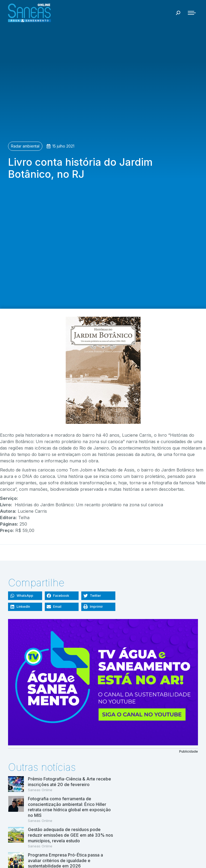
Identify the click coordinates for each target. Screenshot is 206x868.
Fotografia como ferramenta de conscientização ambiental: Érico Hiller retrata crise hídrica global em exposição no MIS (69, 807)
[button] (25, 596)
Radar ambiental (25, 146)
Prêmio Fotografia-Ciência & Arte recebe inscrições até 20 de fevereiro (69, 782)
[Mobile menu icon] (192, 13)
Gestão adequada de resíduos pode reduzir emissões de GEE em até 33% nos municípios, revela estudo (70, 835)
